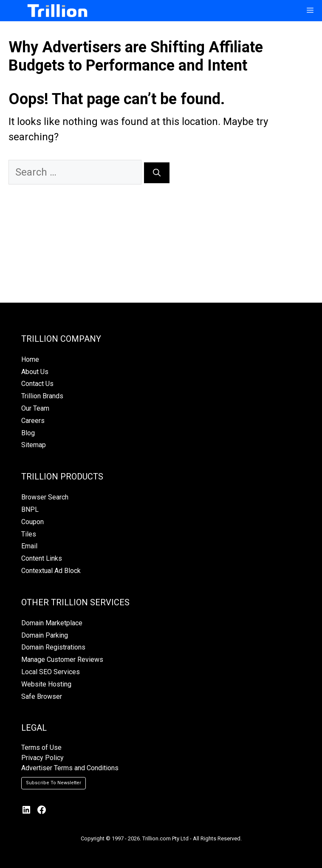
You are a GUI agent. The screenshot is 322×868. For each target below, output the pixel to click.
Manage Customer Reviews (62, 660)
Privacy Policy (42, 758)
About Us (35, 372)
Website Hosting (46, 684)
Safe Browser (42, 696)
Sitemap (34, 445)
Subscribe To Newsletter (54, 783)
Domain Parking (45, 635)
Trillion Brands (42, 396)
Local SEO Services (51, 672)
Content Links (42, 558)
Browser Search (45, 497)
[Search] (157, 173)
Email (29, 546)
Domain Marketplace (52, 623)
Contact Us (37, 384)
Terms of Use (41, 747)
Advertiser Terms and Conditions (70, 768)
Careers (33, 421)
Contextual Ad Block (51, 571)
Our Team (35, 408)
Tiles (29, 534)
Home (30, 359)
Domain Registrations (53, 647)
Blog (28, 433)
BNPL (30, 509)
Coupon (32, 522)
